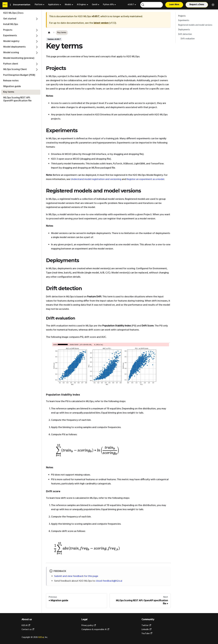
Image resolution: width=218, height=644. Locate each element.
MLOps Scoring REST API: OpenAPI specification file (17, 99)
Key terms (9, 92)
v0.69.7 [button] (131, 5)
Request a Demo (197, 5)
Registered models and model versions (195, 25)
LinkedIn (146, 630)
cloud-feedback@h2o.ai (109, 581)
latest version (101, 23)
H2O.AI (26, 626)
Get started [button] (10, 19)
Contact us (28, 630)
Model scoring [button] (11, 53)
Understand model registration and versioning (96, 179)
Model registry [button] (11, 41)
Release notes (11, 81)
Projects (182, 16)
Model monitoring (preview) (19, 58)
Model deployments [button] (14, 47)
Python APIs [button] (108, 5)
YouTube (147, 634)
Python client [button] (11, 64)
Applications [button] (54, 5)
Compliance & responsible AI (95, 630)
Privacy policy (89, 626)
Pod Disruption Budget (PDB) (19, 75)
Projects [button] (8, 30)
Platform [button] (39, 5)
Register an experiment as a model (145, 179)
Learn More (174, 5)
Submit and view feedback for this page (76, 576)
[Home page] (49, 33)
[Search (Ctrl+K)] (152, 5)
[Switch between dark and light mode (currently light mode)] (213, 5)
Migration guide (12, 86)
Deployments (184, 30)
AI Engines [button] (81, 5)
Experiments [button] (10, 36)
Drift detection (185, 34)
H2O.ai (41, 637)
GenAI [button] (95, 5)
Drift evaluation (188, 39)
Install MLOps (11, 24)
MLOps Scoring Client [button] (15, 69)
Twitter (146, 626)
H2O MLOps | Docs (13, 13)
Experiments (184, 21)
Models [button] (68, 5)
